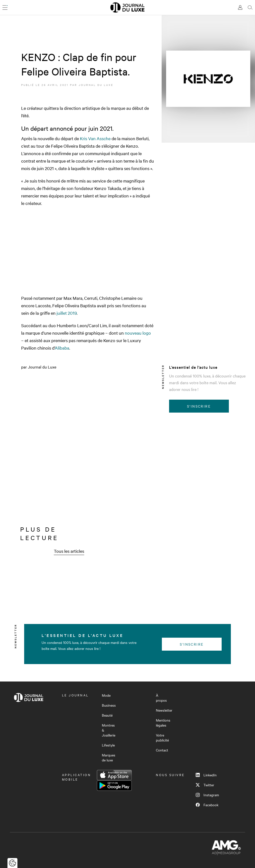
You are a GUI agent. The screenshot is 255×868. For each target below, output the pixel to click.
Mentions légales (163, 723)
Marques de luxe (109, 757)
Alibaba (62, 348)
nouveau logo (138, 333)
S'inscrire (199, 406)
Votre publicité (162, 738)
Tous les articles (69, 551)
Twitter (205, 785)
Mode (106, 695)
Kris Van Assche (95, 138)
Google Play (114, 786)
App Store (114, 775)
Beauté (107, 715)
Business (109, 705)
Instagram (207, 795)
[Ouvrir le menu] (5, 7)
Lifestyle (108, 745)
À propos (161, 698)
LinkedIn (206, 775)
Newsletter (164, 710)
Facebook (207, 805)
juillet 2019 (67, 313)
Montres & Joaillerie (109, 730)
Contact (162, 750)
